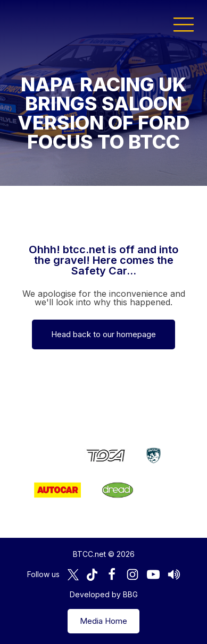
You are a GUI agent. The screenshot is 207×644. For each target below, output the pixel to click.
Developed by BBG (104, 594)
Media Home (104, 621)
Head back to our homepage (104, 334)
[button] (184, 24)
